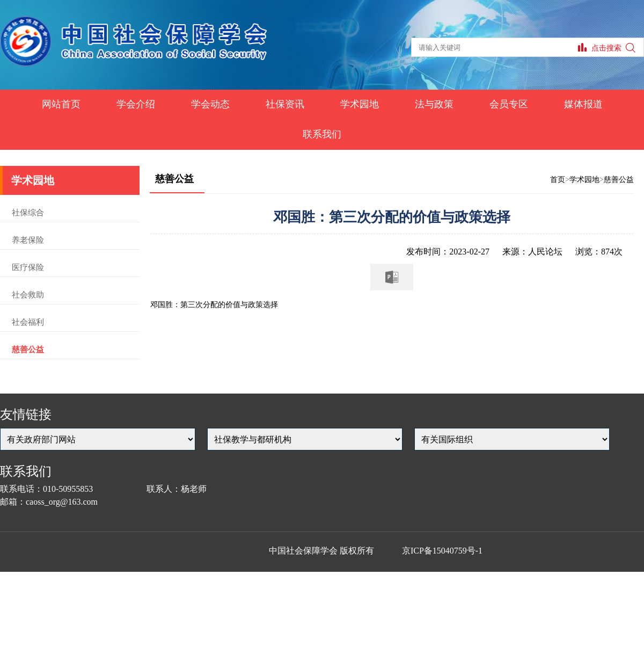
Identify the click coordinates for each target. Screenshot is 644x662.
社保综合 (28, 213)
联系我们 (322, 134)
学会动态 (210, 104)
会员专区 (509, 104)
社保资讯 (285, 104)
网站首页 (61, 104)
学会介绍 (136, 104)
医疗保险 (28, 267)
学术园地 (360, 104)
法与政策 (434, 104)
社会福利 (28, 322)
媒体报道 (583, 104)
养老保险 (28, 240)
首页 (558, 180)
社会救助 (28, 295)
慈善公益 (28, 350)
